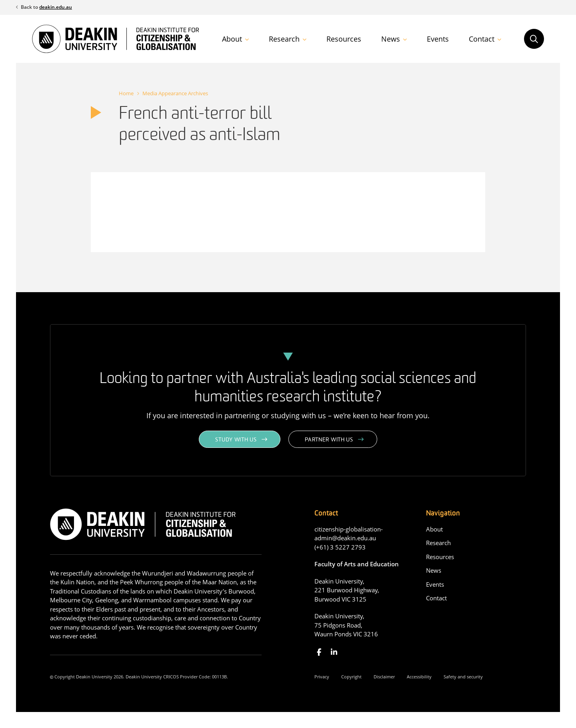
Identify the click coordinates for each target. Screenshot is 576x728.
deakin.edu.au (56, 7)
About (232, 39)
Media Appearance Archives (175, 93)
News (391, 39)
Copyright (351, 677)
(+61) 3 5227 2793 (340, 547)
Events (438, 39)
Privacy (322, 677)
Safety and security (463, 677)
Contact (482, 39)
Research (284, 39)
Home (126, 93)
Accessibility (419, 677)
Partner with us (329, 440)
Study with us (236, 440)
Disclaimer (384, 677)
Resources (344, 39)
